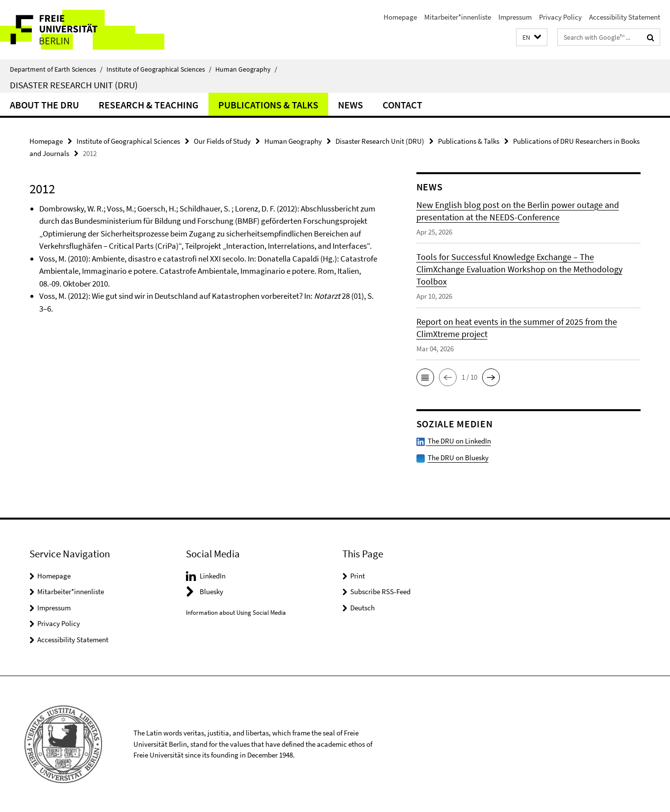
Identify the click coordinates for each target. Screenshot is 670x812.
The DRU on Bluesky (458, 458)
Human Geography (246, 69)
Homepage (400, 17)
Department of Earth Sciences (56, 69)
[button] (532, 38)
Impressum (515, 17)
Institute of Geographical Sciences (159, 69)
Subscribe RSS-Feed (380, 591)
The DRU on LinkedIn (454, 441)
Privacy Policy (560, 17)
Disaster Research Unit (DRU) (74, 85)
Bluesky (211, 591)
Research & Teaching (149, 105)
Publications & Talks (268, 105)
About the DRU (44, 105)
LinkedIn (213, 575)
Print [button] (358, 575)
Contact (402, 105)
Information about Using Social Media (236, 612)
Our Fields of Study (222, 141)
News (350, 105)
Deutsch (362, 607)
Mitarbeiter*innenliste (458, 17)
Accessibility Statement (625, 17)
